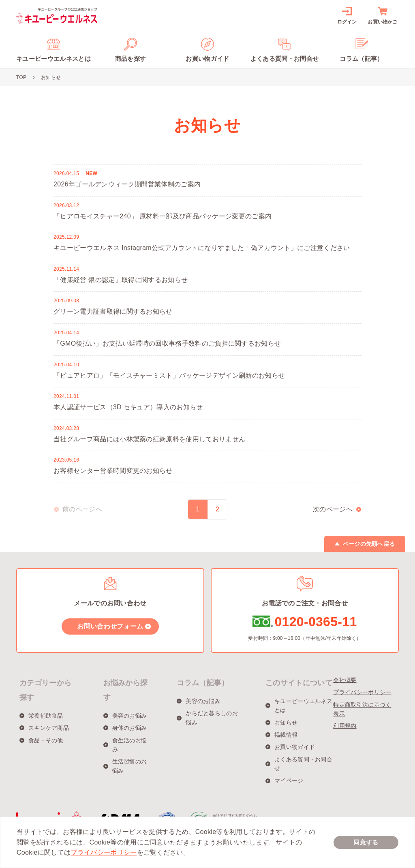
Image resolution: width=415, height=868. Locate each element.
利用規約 (345, 726)
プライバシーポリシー (362, 692)
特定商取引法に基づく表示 (362, 709)
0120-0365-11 (316, 622)
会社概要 (345, 680)
